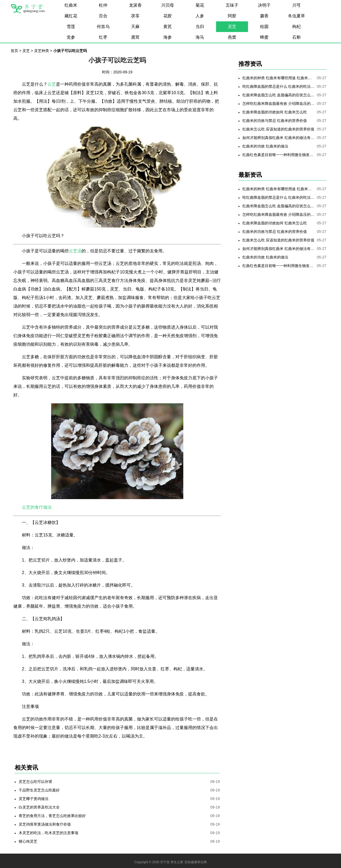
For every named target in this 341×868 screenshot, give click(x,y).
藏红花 (71, 16)
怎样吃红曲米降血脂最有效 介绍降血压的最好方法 (278, 103)
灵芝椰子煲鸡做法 (34, 799)
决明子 (264, 5)
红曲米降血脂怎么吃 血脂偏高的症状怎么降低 (278, 95)
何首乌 (103, 27)
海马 (200, 37)
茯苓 (135, 16)
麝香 (264, 16)
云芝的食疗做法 (37, 507)
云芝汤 (75, 251)
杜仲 (103, 5)
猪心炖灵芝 (28, 841)
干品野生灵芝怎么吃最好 (39, 790)
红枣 (103, 37)
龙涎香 (135, 5)
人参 (200, 16)
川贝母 (168, 5)
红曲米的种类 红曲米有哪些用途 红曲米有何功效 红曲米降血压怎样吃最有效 (278, 78)
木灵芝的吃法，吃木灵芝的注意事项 (48, 833)
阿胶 (232, 16)
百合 (103, 16)
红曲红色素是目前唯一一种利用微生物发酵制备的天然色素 (278, 155)
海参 (168, 37)
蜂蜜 (264, 37)
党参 (71, 37)
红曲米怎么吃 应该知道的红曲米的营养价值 (278, 129)
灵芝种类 (42, 51)
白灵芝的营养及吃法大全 (39, 807)
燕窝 (232, 37)
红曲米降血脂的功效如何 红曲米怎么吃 (275, 112)
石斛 (297, 37)
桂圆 (264, 27)
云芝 (52, 84)
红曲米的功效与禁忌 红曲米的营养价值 (275, 121)
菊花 (200, 5)
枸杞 (297, 27)
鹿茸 (135, 37)
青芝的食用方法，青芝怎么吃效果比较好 (52, 816)
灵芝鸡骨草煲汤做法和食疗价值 (45, 824)
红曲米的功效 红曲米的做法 (265, 146)
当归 (200, 27)
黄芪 (168, 27)
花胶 (168, 16)
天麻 (135, 27)
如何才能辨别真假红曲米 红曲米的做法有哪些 (278, 138)
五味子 (232, 5)
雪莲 (71, 27)
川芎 (297, 5)
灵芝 (232, 27)
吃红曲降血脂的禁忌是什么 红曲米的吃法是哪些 (278, 86)
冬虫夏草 (297, 16)
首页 (14, 51)
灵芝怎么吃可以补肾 (35, 782)
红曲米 (71, 5)
